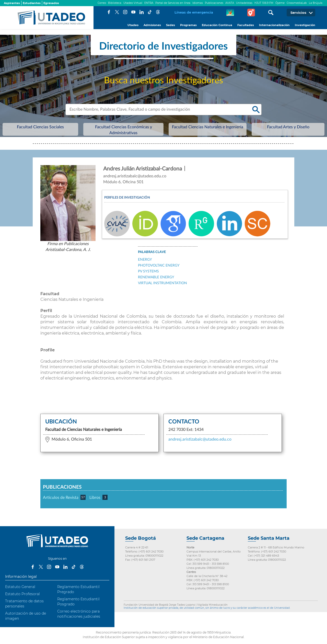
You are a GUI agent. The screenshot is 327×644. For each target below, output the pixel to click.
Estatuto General (20, 587)
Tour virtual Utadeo (251, 13)
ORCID (145, 224)
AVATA (230, 3)
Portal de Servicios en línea (173, 3)
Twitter (117, 12)
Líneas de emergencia (194, 12)
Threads (158, 12)
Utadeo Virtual (133, 3)
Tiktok (150, 12)
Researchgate (201, 224)
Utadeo (133, 25)
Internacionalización (274, 25)
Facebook (109, 12)
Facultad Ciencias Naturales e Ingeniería (201, 130)
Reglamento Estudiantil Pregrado (78, 589)
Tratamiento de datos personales (24, 604)
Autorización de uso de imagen (26, 616)
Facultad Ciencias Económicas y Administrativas (141, 130)
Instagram (125, 12)
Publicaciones (214, 3)
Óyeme (280, 3)
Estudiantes (32, 3)
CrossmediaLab (297, 3)
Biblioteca (115, 3)
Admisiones (152, 25)
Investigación (305, 25)
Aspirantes (12, 3)
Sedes (171, 25)
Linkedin (229, 224)
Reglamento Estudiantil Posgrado (78, 602)
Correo (102, 3)
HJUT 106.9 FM (264, 3)
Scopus (258, 224)
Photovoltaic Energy (159, 266)
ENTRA (149, 3)
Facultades (246, 25)
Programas (188, 25)
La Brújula (316, 3)
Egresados (51, 3)
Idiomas (198, 3)
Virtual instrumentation (162, 283)
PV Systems (148, 271)
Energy (145, 260)
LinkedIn (142, 12)
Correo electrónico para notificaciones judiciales (79, 614)
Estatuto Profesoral (22, 594)
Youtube (133, 12)
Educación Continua (217, 25)
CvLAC (117, 224)
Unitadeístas (244, 3)
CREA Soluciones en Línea (230, 13)
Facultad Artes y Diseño (248, 130)
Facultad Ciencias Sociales (84, 130)
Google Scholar (173, 224)
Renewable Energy (156, 277)
